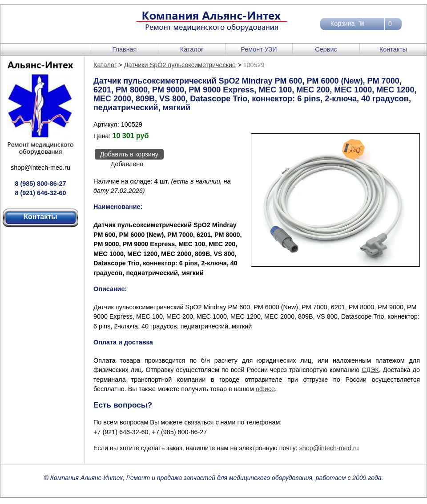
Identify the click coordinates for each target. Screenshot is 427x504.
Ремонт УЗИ (259, 49)
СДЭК (370, 370)
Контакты (393, 49)
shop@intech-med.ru (40, 168)
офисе (265, 389)
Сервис (326, 49)
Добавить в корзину (129, 154)
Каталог (192, 49)
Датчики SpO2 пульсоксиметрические (180, 65)
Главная (125, 49)
